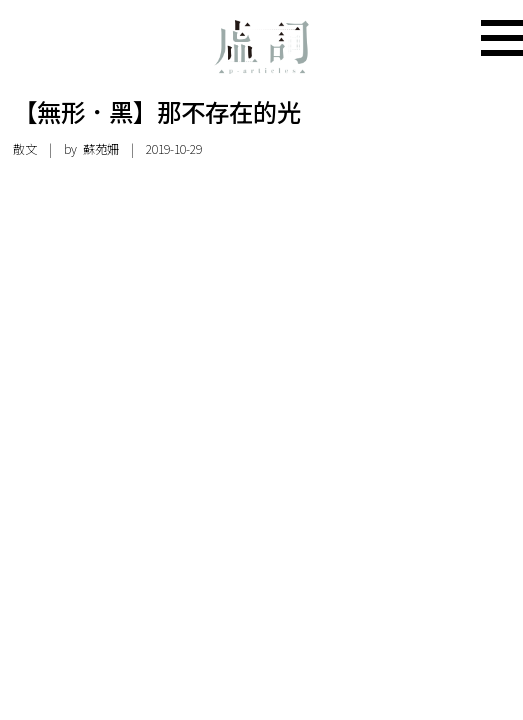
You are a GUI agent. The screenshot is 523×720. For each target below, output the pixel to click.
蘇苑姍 (101, 149)
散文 (25, 149)
